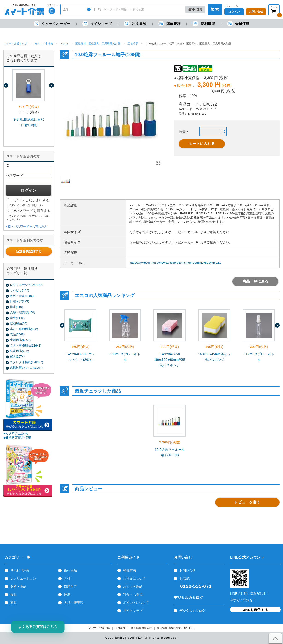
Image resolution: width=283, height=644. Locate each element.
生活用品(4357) (20, 340)
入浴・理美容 (74, 603)
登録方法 (130, 570)
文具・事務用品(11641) (26, 345)
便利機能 (204, 24)
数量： (184, 132)
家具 (14, 603)
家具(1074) (17, 357)
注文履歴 (135, 24)
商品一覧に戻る (255, 281)
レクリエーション (23, 578)
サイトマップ (133, 611)
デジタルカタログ (192, 611)
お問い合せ (188, 570)
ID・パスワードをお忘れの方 (27, 227)
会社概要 (120, 628)
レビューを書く (247, 502)
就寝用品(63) (19, 323)
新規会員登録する (29, 251)
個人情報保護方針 (141, 628)
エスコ (64, 43)
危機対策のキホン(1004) (26, 368)
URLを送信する (255, 610)
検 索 (215, 9)
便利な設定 (195, 9)
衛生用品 (70, 570)
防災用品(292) (19, 351)
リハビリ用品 (20, 570)
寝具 (14, 595)
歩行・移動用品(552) (24, 329)
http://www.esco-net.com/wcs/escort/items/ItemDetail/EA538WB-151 (175, 263)
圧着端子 (133, 43)
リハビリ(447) (19, 290)
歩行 (67, 578)
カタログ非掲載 (44, 43)
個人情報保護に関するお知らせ (176, 628)
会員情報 (238, 24)
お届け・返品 (133, 586)
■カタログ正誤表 (16, 433)
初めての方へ (233, 6)
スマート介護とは (99, 628)
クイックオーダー (52, 24)
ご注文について (134, 578)
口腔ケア (70, 586)
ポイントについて (136, 603)
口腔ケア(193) (19, 301)
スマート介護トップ (15, 43)
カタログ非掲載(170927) (26, 362)
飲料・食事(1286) (22, 296)
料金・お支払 (133, 595)
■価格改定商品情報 (17, 438)
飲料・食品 (18, 586)
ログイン (234, 12)
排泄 (67, 595)
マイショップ (97, 24)
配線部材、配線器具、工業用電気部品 (98, 43)
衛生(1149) (17, 318)
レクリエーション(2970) (26, 285)
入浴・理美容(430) (22, 312)
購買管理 (169, 24)
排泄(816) (16, 307)
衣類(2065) (17, 334)
